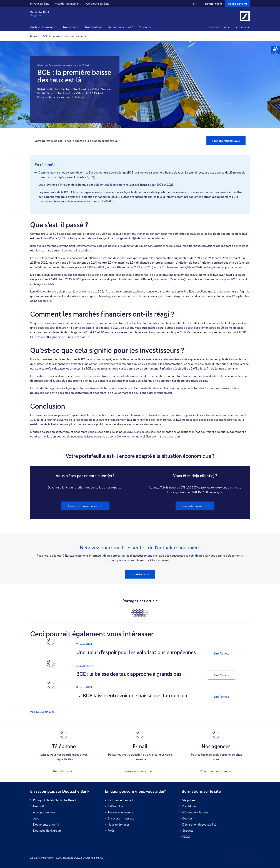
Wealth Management (68, 4)
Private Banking (40, 4)
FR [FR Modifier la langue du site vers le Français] (195, 4)
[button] (71, 27)
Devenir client (214, 4)
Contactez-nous (219, 27)
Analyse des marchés (44, 27)
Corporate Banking (98, 4)
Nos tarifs (145, 27)
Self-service (242, 27)
